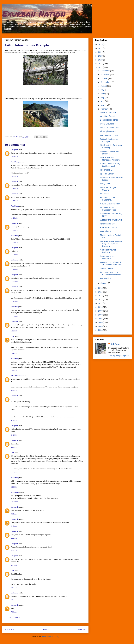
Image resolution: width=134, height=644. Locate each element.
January (104, 283)
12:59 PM (14, 316)
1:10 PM (14, 331)
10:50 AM (14, 176)
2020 (101, 56)
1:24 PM (14, 353)
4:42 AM (14, 526)
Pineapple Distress (108, 131)
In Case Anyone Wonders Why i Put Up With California (111, 244)
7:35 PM (14, 472)
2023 (101, 44)
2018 (101, 64)
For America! (106, 278)
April (103, 101)
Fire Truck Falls (107, 170)
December (105, 71)
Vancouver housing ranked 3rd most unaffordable (112, 263)
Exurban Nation (34, 13)
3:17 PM (14, 390)
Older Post (82, 629)
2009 (101, 311)
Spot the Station (107, 174)
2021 (101, 52)
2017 (101, 67)
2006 (101, 322)
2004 (101, 330)
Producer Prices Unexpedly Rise (108, 209)
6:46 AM (14, 600)
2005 (101, 326)
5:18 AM (14, 565)
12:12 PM (14, 269)
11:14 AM (14, 201)
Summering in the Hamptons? (108, 199)
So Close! (104, 194)
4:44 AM (14, 538)
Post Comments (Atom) (50, 637)
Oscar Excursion (107, 124)
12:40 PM (14, 301)
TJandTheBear (17, 376)
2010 (101, 307)
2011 (101, 303)
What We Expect (107, 116)
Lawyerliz (15, 150)
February (105, 109)
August (104, 86)
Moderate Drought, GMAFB (108, 189)
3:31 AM (14, 514)
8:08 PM (14, 487)
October (104, 78)
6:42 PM (14, 447)
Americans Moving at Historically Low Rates (111, 273)
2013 (101, 296)
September (106, 82)
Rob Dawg (15, 162)
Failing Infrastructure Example (109, 140)
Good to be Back (107, 268)
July (103, 90)
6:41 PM (14, 435)
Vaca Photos (106, 231)
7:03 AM (14, 612)
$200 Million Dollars (109, 228)
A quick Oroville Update (110, 204)
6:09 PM (14, 420)
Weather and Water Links (111, 220)
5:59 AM (14, 587)
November (105, 74)
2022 (101, 48)
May (103, 97)
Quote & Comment (108, 112)
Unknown (15, 182)
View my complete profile (119, 356)
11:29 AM (14, 230)
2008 (101, 315)
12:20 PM (14, 282)
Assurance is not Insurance (107, 257)
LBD (13, 336)
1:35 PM (14, 370)
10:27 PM (14, 502)
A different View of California (108, 251)
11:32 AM (14, 242)
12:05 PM (14, 255)
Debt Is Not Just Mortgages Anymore (110, 159)
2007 (101, 319)
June (103, 94)
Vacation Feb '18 (107, 224)
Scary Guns (105, 184)
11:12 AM (14, 189)
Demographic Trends (109, 120)
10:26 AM (14, 156)
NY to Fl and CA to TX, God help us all (110, 165)
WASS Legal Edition (109, 135)
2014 (101, 292)
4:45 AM (14, 550)
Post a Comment (14, 617)
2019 (101, 60)
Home (46, 629)
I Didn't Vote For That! (110, 128)
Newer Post (9, 629)
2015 (101, 288)
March (104, 105)
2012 (101, 300)
